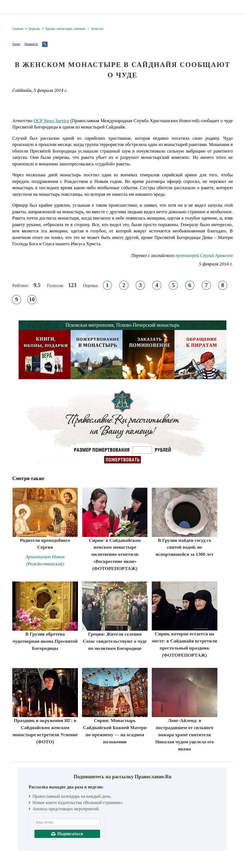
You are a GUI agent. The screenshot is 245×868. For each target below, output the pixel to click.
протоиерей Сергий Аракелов (204, 255)
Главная (18, 29)
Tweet (16, 44)
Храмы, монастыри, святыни (65, 29)
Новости (97, 29)
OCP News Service (51, 121)
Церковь (34, 29)
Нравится (31, 44)
